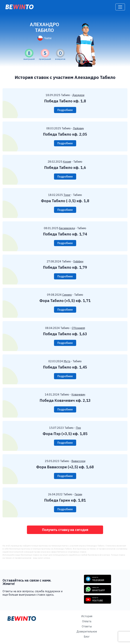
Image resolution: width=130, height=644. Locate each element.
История (87, 616)
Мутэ (67, 361)
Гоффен (78, 261)
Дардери (78, 95)
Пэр (78, 428)
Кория (67, 162)
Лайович (78, 128)
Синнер (67, 295)
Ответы (87, 626)
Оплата (87, 621)
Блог (87, 637)
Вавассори (78, 461)
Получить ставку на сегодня (65, 530)
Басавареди (67, 228)
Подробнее (65, 110)
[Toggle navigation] (120, 7)
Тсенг (67, 195)
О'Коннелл (78, 328)
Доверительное (87, 631)
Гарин (78, 494)
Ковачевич (78, 394)
